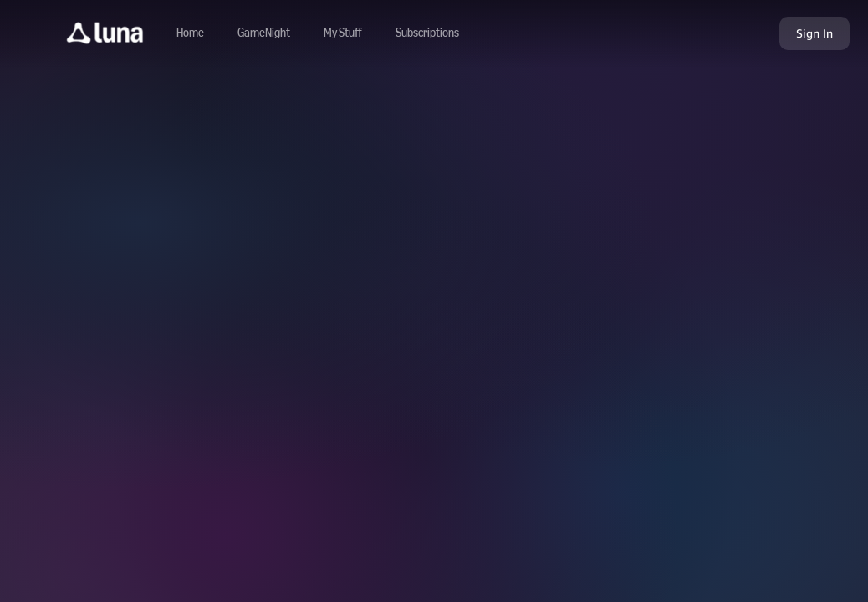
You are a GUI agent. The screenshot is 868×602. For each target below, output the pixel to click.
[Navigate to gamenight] (264, 33)
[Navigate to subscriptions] (427, 33)
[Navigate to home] (190, 33)
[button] (105, 33)
